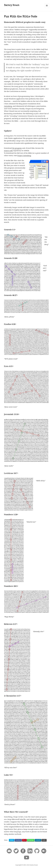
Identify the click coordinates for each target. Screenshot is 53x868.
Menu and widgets (47, 8)
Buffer (44, 840)
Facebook (18, 840)
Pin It (24, 840)
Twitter (12, 840)
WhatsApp (31, 840)
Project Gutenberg (24, 155)
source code (8, 151)
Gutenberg (8, 106)
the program (17, 148)
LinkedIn (38, 840)
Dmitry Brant (12, 5)
